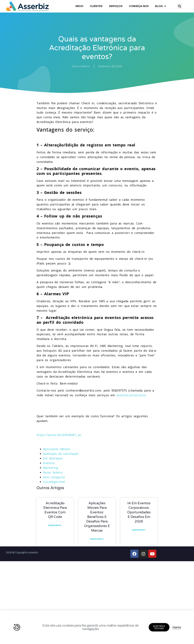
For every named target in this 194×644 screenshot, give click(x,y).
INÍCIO (79, 6)
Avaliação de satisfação (61, 454)
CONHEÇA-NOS (139, 6)
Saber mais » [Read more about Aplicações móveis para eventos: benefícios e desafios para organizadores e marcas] (97, 539)
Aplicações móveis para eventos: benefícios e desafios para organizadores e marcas (97, 517)
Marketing (51, 468)
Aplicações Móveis (57, 449)
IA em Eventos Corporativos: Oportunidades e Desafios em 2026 (139, 512)
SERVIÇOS (116, 6)
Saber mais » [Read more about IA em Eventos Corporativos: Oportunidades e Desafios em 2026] (139, 530)
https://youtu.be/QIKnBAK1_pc (59, 435)
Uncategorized (54, 482)
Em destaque (53, 458)
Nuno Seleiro (53, 472)
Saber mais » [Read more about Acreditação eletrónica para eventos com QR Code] (55, 525)
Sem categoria (54, 477)
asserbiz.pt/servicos (131, 395)
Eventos (49, 463)
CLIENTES (96, 6)
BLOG (161, 6)
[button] (179, 6)
